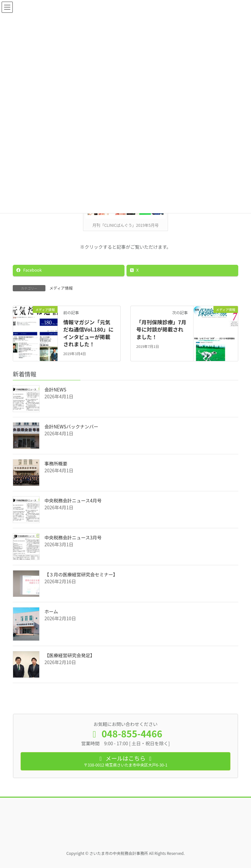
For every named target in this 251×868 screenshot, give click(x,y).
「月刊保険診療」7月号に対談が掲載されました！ (161, 329)
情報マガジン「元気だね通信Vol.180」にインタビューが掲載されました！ (88, 333)
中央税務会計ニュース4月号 (73, 500)
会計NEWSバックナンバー (71, 426)
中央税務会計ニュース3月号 (73, 537)
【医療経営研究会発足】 (70, 655)
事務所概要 (56, 463)
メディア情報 (61, 288)
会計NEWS (55, 389)
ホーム (51, 611)
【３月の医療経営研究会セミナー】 (81, 574)
